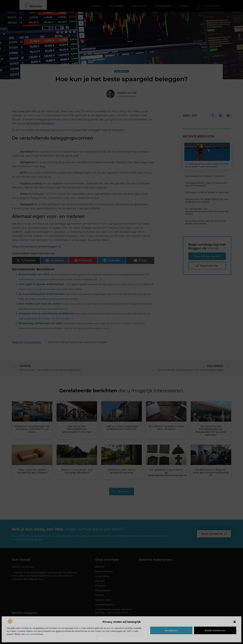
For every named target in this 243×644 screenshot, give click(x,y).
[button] (235, 622)
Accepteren (171, 630)
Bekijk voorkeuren (215, 630)
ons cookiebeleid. (35, 634)
